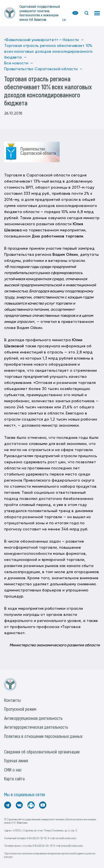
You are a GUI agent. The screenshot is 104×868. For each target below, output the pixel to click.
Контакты (12, 700)
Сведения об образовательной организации (42, 752)
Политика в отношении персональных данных (43, 736)
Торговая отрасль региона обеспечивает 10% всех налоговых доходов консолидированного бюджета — (48, 52)
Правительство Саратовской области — (43, 69)
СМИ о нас (13, 770)
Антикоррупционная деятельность (33, 718)
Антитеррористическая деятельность (36, 727)
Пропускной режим (20, 709)
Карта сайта (14, 779)
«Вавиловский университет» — (33, 40)
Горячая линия (16, 761)
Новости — (73, 40)
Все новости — (19, 63)
